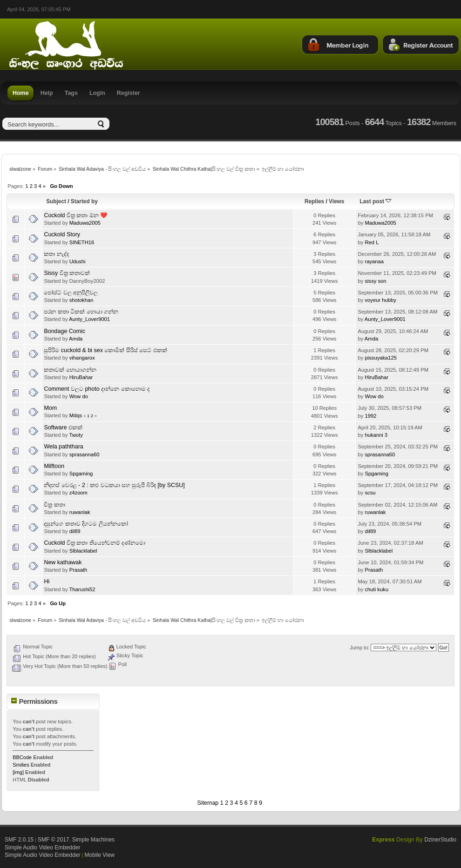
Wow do (79, 396)
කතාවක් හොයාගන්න (70, 370)
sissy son (375, 281)
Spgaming (81, 474)
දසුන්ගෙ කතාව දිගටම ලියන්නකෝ (86, 524)
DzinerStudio (440, 840)
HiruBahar (81, 377)
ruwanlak (80, 512)
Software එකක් (63, 427)
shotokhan (81, 300)
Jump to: (359, 648)
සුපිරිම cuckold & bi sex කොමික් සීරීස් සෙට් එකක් (105, 350)
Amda (76, 339)
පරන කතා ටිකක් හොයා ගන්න (81, 312)
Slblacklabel (83, 551)
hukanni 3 (376, 435)
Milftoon (54, 466)
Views (336, 201)
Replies (314, 201)
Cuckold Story (62, 234)
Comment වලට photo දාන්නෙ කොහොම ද (97, 389)
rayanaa (374, 261)
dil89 (75, 531)
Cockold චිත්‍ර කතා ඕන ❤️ (76, 215)
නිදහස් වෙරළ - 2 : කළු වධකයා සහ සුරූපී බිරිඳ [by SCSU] (114, 485)
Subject (56, 201)
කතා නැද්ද (56, 254)
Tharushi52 (82, 589)
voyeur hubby (380, 300)
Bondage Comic (64, 331)
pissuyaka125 (381, 358)
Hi (47, 581)
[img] (18, 772)
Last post (375, 201)
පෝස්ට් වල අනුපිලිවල (71, 293)
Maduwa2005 (85, 223)
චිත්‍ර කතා (54, 505)
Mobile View (100, 855)
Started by (84, 201)
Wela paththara (63, 447)
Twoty (76, 435)
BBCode (22, 757)
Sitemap (208, 803)
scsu (370, 493)
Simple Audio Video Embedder (43, 848)
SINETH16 (82, 242)
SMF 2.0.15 (19, 840)
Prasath (78, 570)
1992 (370, 416)
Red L (372, 242)
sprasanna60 (85, 454)
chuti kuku (376, 589)
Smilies (21, 765)
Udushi (78, 261)
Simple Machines (93, 840)
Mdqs (76, 415)
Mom (50, 408)
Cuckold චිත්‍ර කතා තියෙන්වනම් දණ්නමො (95, 543)
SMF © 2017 (54, 840)
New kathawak (63, 562)
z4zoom (78, 493)
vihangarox (82, 358)
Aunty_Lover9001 (89, 319)
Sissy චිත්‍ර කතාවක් (67, 273)
